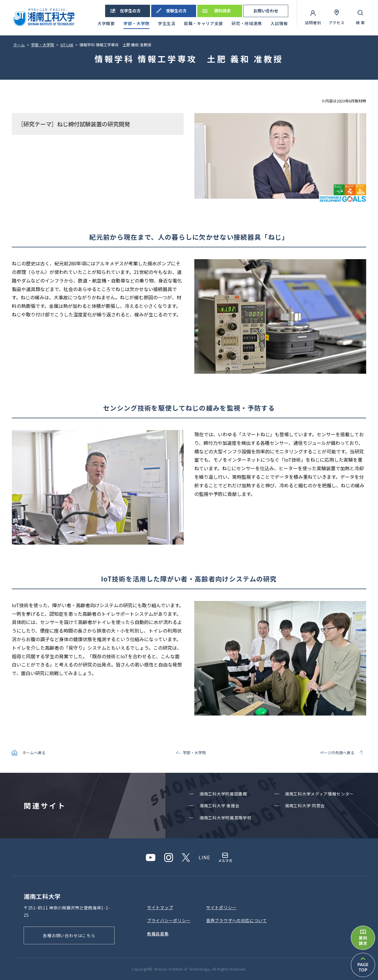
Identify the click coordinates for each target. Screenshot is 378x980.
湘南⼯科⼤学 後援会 (219, 806)
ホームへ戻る (34, 753)
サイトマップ (160, 907)
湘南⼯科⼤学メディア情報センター (319, 794)
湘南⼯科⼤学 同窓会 (305, 806)
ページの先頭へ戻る (337, 753)
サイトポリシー (221, 907)
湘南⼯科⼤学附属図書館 (223, 794)
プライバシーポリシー (169, 920)
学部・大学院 (194, 753)
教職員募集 (158, 934)
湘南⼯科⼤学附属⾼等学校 (225, 818)
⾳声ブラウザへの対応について (237, 920)
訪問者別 (313, 23)
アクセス (337, 23)
